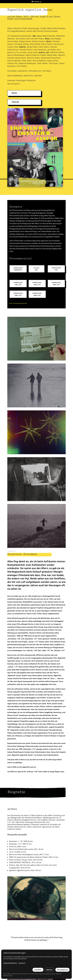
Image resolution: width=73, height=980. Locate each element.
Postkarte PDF (56, 269)
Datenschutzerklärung (10, 963)
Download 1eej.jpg (18, 283)
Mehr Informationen (14, 84)
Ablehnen (49, 970)
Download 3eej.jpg (56, 283)
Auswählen (38, 970)
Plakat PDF (36, 269)
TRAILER (15, 102)
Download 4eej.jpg (18, 294)
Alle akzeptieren (62, 970)
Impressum (22, 963)
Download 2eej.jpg (37, 283)
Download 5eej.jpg (37, 294)
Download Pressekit (18, 269)
